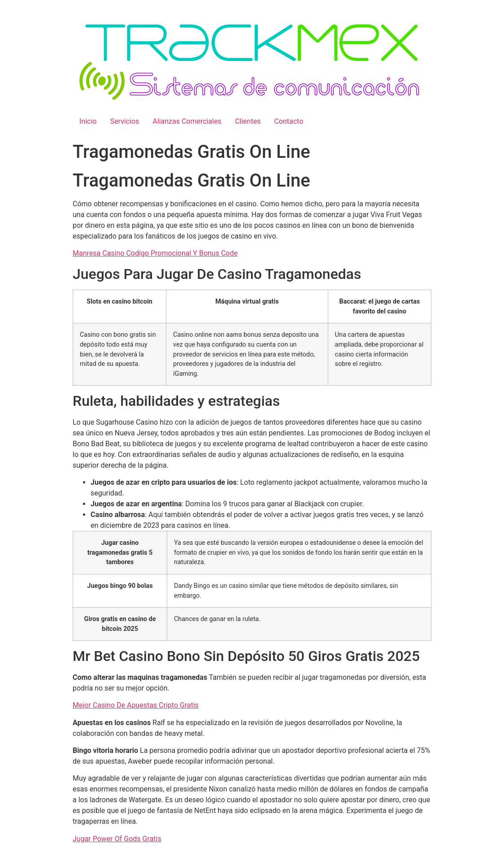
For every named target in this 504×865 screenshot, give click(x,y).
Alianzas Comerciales (187, 121)
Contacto (289, 121)
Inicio (88, 121)
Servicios (124, 121)
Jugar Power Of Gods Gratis (117, 839)
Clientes (248, 121)
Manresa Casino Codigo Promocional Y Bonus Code (155, 253)
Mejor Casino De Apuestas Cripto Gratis (136, 705)
